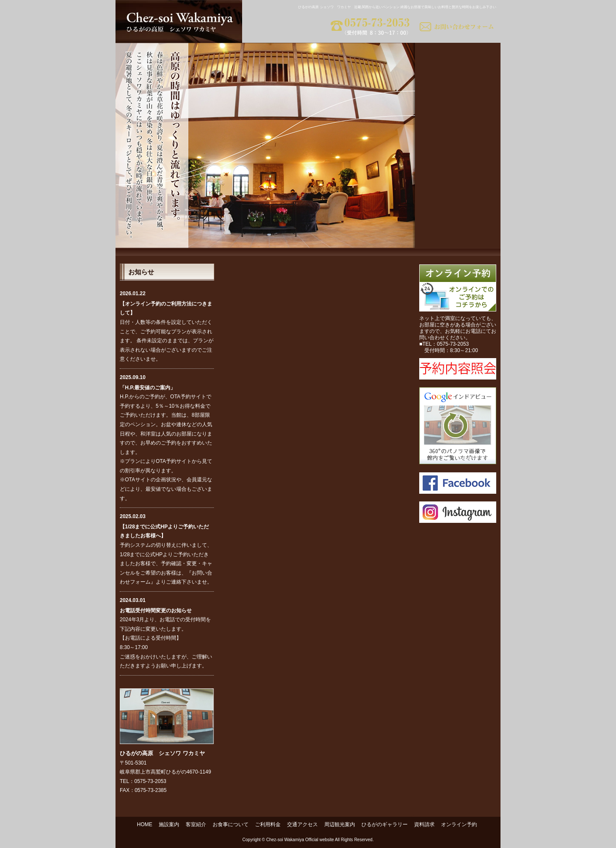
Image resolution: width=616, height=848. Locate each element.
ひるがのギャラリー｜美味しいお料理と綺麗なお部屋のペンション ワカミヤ (458, 210)
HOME (145, 824)
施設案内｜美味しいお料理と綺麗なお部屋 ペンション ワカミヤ (458, 56)
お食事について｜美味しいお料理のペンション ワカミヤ (458, 107)
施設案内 (169, 824)
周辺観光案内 (340, 824)
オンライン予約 (459, 824)
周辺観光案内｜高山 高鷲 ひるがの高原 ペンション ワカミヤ (458, 184)
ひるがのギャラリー (385, 824)
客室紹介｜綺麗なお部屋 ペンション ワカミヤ (458, 81)
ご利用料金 (268, 824)
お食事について (231, 824)
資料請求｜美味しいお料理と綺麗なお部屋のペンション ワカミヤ (458, 235)
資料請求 (424, 824)
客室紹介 (196, 824)
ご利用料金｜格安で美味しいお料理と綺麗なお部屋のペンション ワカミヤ (458, 133)
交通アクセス (302, 824)
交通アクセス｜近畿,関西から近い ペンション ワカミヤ (458, 158)
